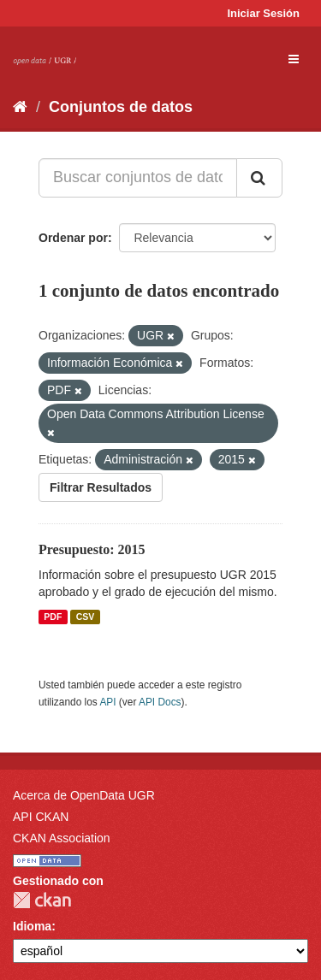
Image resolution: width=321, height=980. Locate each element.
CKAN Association (62, 838)
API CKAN (41, 817)
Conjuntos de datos (121, 107)
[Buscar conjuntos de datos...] (138, 178)
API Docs (160, 702)
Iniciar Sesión (263, 13)
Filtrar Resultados (101, 487)
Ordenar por (73, 238)
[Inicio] (20, 107)
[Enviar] (259, 178)
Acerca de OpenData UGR (84, 795)
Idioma (32, 926)
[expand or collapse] (294, 59)
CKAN (42, 900)
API (107, 702)
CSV (86, 617)
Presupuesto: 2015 (92, 549)
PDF (53, 617)
